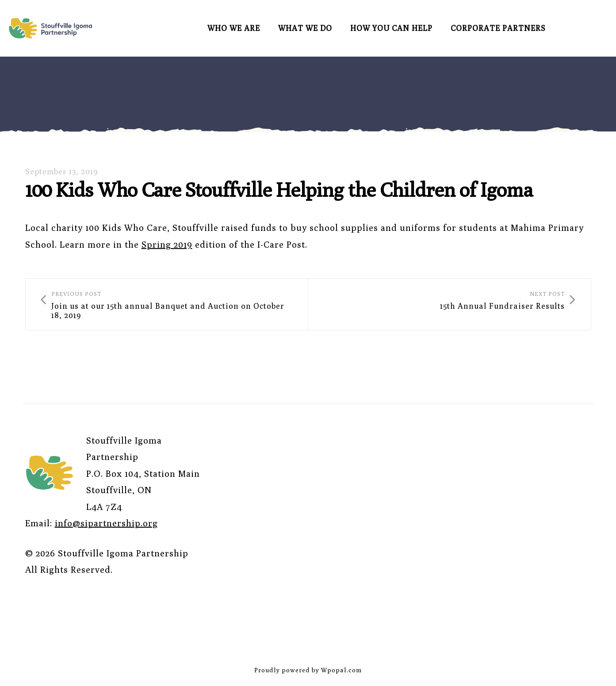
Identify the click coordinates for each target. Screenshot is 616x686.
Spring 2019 (167, 244)
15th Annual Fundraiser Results (505, 305)
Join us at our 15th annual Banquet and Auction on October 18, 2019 (167, 305)
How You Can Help (391, 28)
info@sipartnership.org (106, 524)
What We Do (305, 28)
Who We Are (234, 28)
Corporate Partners (498, 28)
